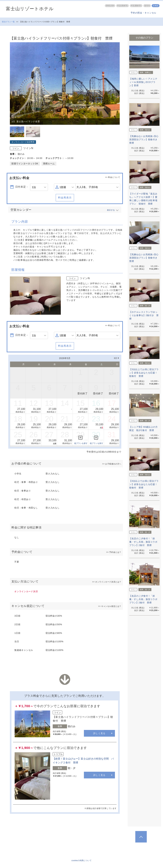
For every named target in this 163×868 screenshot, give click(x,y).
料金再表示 (65, 198)
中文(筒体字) (122, 6)
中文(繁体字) (136, 6)
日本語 (156, 6)
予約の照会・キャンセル (143, 13)
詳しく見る (99, 733)
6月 (116, 358)
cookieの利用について (82, 861)
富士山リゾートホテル (30, 9)
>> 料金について (113, 177)
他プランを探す (81, 443)
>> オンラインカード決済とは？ (107, 582)
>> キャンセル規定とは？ (110, 606)
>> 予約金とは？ (114, 552)
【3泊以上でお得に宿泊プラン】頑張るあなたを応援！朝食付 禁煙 (144, 373)
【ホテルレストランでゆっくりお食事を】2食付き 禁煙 (144, 315)
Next (116, 84)
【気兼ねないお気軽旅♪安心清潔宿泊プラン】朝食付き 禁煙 (144, 139)
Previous (14, 84)
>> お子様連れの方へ (112, 464)
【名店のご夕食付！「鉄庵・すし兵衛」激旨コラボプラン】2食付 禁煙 (143, 542)
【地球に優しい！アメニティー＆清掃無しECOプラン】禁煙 (143, 82)
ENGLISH (110, 6)
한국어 (147, 6)
